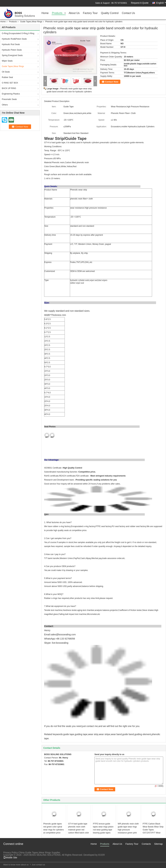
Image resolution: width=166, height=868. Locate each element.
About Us (74, 13)
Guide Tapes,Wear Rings (31, 22)
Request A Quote (140, 3)
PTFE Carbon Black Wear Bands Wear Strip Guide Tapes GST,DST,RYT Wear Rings (153, 830)
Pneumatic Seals (9, 99)
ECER (102, 855)
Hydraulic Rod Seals (11, 44)
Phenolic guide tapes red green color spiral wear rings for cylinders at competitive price (54, 828)
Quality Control (110, 13)
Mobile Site (10, 858)
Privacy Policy (11, 853)
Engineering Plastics (11, 94)
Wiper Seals (7, 61)
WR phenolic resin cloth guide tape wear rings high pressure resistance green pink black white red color (128, 830)
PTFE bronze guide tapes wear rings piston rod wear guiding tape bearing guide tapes (103, 828)
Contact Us (128, 13)
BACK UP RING (9, 88)
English (161, 3)
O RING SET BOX (10, 83)
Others (5, 105)
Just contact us (38, 865)
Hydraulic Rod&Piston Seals (14, 39)
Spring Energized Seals (12, 55)
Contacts (146, 844)
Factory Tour (90, 13)
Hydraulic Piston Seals (12, 50)
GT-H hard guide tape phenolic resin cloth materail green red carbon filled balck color (78, 828)
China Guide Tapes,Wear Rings (35, 853)
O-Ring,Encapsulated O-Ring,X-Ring (18, 33)
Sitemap (158, 844)
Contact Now (112, 82)
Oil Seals (6, 72)
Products (57, 13)
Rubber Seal (7, 77)
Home (45, 13)
